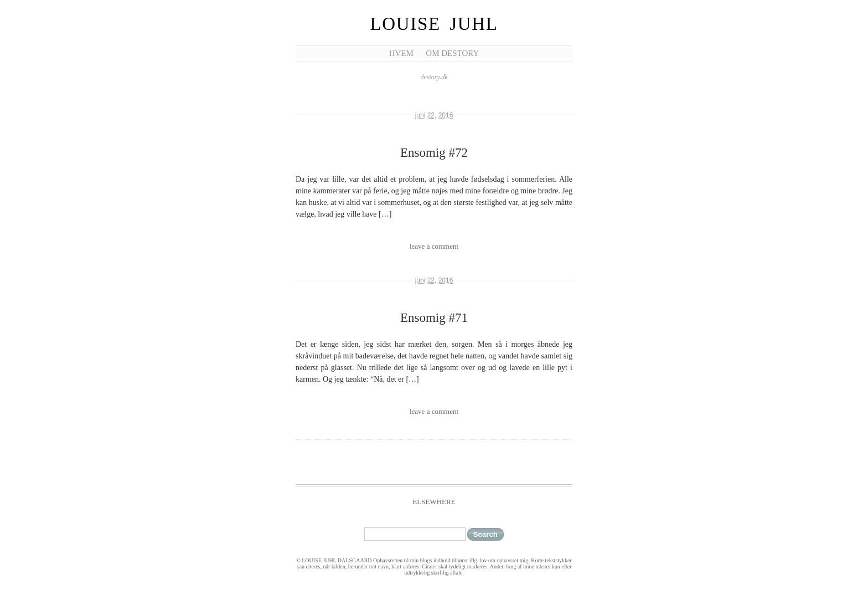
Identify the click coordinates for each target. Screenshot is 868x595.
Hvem (401, 53)
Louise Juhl (434, 24)
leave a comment (434, 246)
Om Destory (452, 53)
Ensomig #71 (434, 318)
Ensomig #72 (434, 153)
